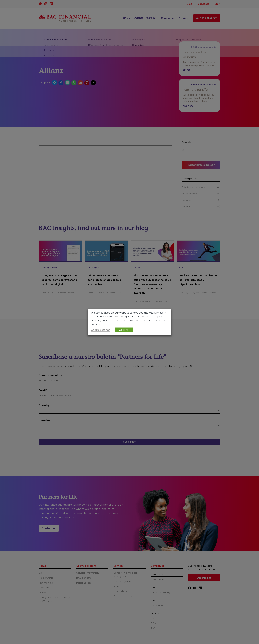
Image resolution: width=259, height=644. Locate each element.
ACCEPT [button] (124, 330)
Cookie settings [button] (100, 330)
